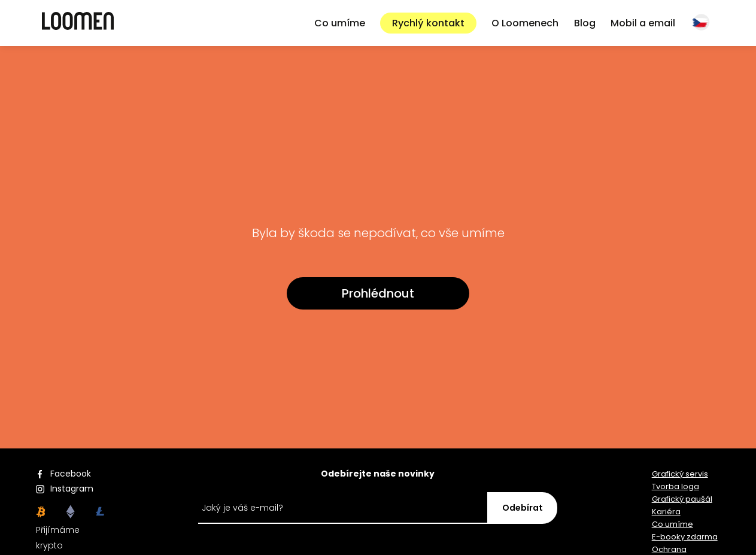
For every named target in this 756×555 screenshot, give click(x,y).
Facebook (71, 474)
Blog (585, 23)
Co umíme (340, 23)
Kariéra (666, 512)
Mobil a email (643, 23)
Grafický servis (680, 474)
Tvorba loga (675, 486)
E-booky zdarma (685, 537)
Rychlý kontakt (428, 23)
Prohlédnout (378, 293)
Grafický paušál (682, 499)
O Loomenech (525, 23)
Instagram (72, 489)
